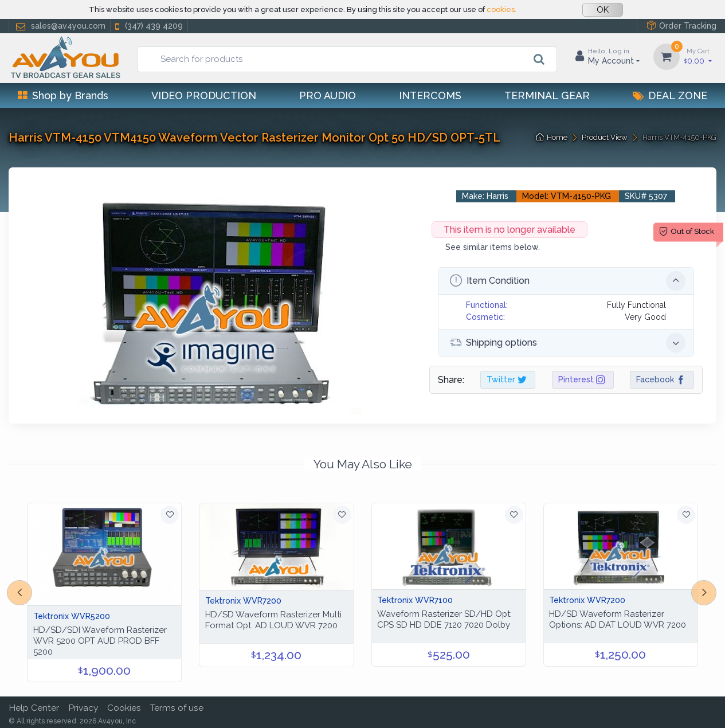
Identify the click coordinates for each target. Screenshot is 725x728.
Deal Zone (670, 95)
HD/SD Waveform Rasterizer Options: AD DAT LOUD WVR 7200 (618, 619)
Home (552, 137)
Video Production (204, 95)
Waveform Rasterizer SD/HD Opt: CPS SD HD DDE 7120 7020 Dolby (444, 619)
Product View (605, 137)
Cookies (124, 708)
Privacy (83, 708)
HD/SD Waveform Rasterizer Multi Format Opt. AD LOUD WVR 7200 (273, 620)
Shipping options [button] (568, 343)
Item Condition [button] (568, 281)
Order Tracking (681, 26)
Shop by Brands (63, 95)
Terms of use (177, 708)
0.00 (698, 56)
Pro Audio (328, 95)
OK (603, 10)
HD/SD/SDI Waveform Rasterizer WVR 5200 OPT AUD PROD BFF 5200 (100, 641)
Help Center (34, 708)
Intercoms (430, 95)
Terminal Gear (547, 95)
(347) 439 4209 (148, 26)
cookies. (501, 9)
